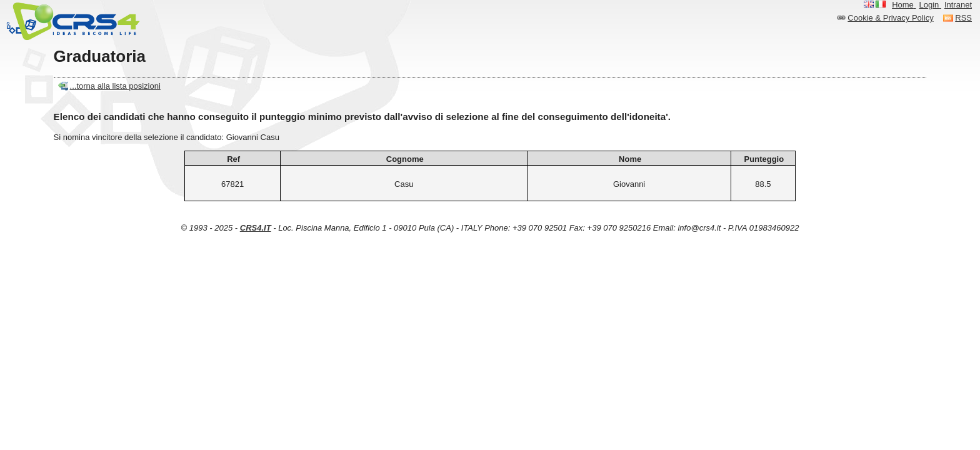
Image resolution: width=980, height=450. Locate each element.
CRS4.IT (256, 228)
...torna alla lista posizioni (115, 86)
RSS (963, 18)
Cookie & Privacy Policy (890, 18)
